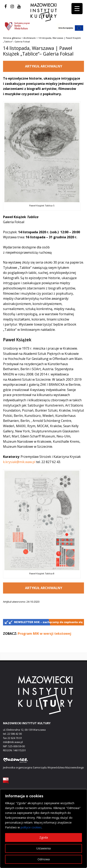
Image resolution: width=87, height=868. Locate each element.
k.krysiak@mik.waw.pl (19, 462)
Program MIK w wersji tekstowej (45, 634)
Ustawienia (43, 848)
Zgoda (44, 837)
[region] (43, 829)
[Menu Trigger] (77, 9)
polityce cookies (31, 827)
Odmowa (44, 859)
